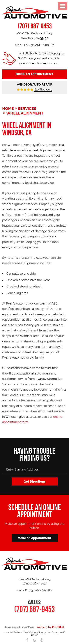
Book (34, 74)
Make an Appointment (34, 538)
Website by (50, 627)
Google (35, 640)
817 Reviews (43, 89)
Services (27, 109)
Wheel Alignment (25, 113)
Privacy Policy (27, 627)
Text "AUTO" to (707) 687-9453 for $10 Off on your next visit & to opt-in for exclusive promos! (41, 58)
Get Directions (35, 481)
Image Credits (12, 627)
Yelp (42, 640)
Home (8, 109)
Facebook (27, 640)
